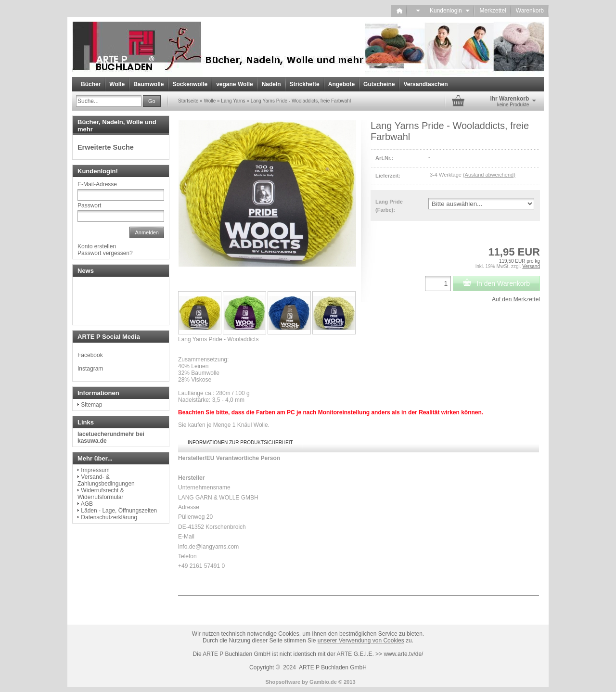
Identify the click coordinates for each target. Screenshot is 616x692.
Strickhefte (305, 84)
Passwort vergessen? (105, 253)
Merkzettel (493, 11)
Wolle (117, 84)
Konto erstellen (97, 246)
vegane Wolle (234, 84)
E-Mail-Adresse (97, 184)
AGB (87, 504)
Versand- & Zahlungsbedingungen (106, 480)
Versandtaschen (425, 84)
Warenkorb (530, 11)
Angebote (341, 84)
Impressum (95, 470)
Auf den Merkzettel (516, 299)
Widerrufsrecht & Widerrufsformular (101, 494)
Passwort (89, 205)
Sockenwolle (190, 84)
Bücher (91, 84)
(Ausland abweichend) (489, 175)
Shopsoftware (283, 682)
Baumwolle (148, 84)
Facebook (90, 355)
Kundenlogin (450, 11)
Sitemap (91, 405)
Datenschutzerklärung (109, 517)
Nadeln (271, 84)
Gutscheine (379, 84)
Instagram (90, 369)
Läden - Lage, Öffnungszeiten (119, 511)
